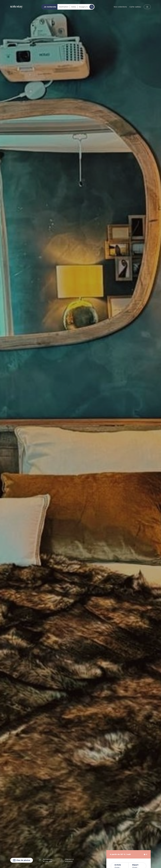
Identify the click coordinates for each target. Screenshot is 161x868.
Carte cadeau (135, 7)
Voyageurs (83, 7)
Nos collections (120, 7)
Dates (74, 7)
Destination (64, 7)
